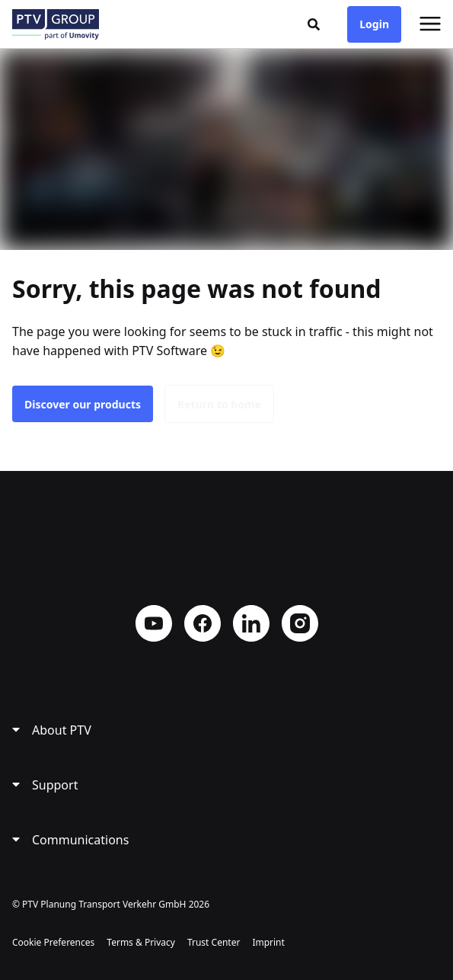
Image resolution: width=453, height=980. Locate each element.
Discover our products (83, 404)
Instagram (300, 623)
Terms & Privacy (141, 942)
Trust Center (214, 942)
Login (374, 24)
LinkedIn (251, 623)
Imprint (268, 942)
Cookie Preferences (53, 942)
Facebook (203, 623)
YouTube (154, 623)
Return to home (219, 404)
